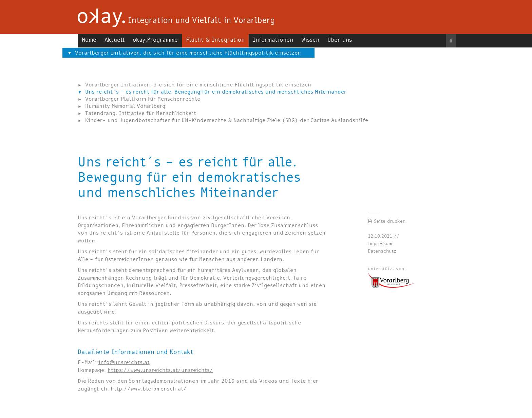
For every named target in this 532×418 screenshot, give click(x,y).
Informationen (273, 40)
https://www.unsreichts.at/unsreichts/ (160, 370)
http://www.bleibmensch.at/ (149, 389)
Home (89, 40)
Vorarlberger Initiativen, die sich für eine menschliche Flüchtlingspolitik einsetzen (188, 53)
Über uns (340, 40)
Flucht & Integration (215, 40)
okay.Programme (155, 40)
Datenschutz (382, 251)
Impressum (380, 244)
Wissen (310, 40)
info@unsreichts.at (124, 362)
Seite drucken (387, 221)
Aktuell (115, 40)
